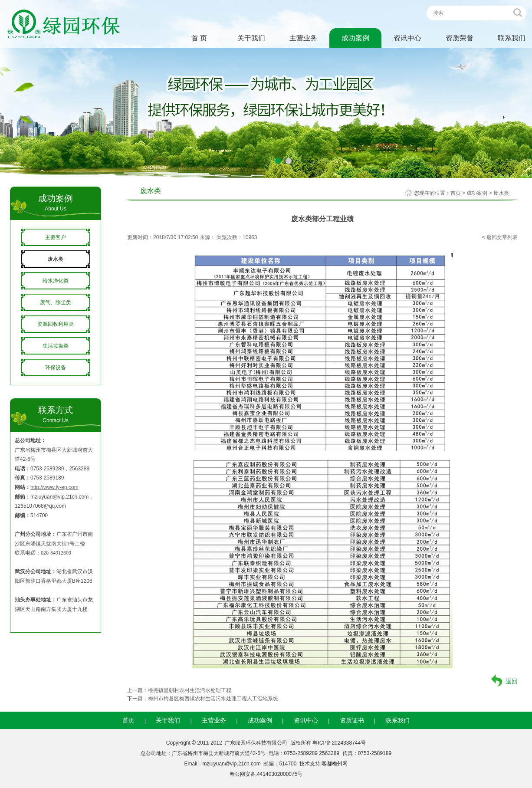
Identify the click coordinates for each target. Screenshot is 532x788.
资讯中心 (407, 38)
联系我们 (397, 720)
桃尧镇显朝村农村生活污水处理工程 (190, 690)
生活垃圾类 (56, 346)
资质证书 (352, 720)
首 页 (199, 38)
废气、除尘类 (56, 302)
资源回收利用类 (56, 324)
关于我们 (251, 38)
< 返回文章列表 (500, 237)
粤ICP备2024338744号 (339, 743)
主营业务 (303, 38)
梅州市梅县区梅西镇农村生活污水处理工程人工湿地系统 (213, 699)
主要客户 (56, 237)
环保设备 (56, 368)
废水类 (56, 259)
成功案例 (355, 38)
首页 (456, 193)
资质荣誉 (460, 38)
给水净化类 (56, 281)
